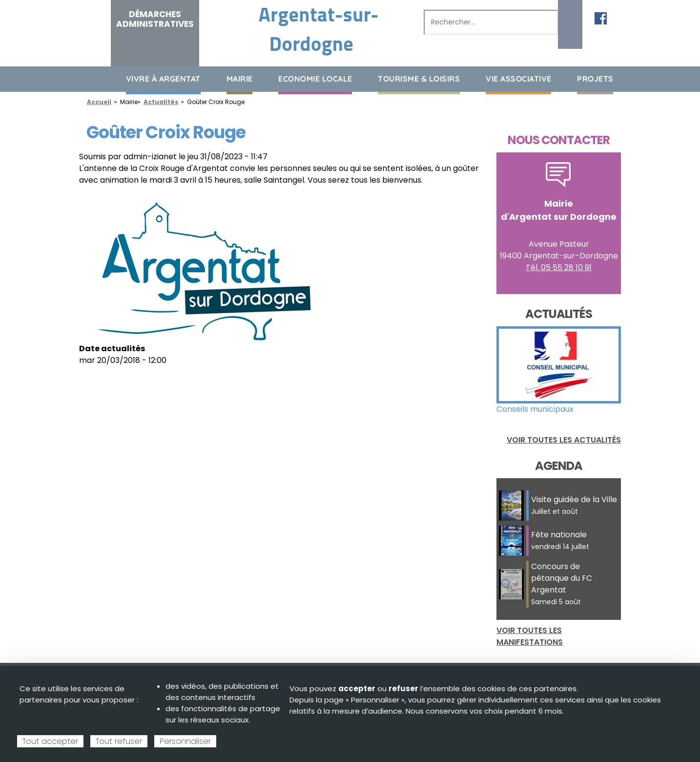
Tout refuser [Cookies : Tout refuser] (119, 741)
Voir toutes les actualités (564, 440)
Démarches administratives (155, 19)
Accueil (87, 78)
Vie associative (519, 79)
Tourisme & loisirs (419, 79)
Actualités (161, 102)
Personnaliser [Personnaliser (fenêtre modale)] (185, 741)
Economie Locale (315, 79)
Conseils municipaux (535, 409)
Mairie (240, 79)
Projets (595, 79)
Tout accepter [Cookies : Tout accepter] (50, 741)
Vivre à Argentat (163, 79)
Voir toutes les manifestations (530, 636)
